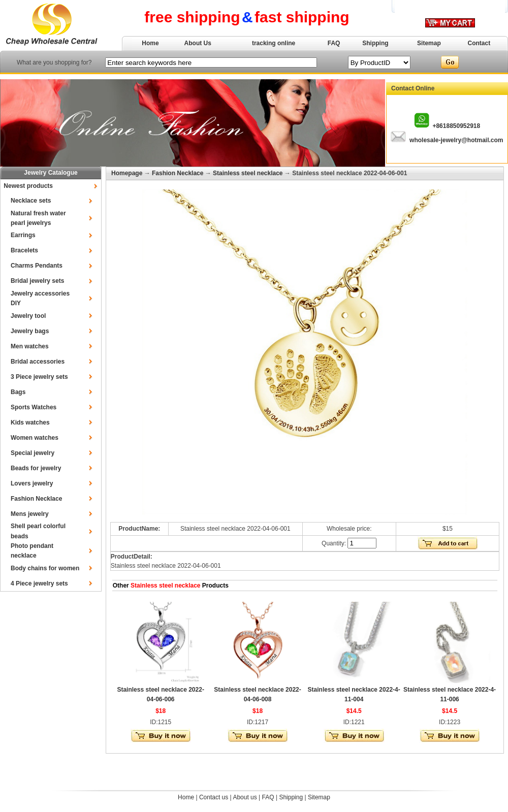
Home (150, 43)
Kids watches (30, 423)
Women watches (35, 438)
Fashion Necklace (36, 499)
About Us (198, 43)
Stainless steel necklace (248, 173)
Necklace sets (31, 201)
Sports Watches (34, 407)
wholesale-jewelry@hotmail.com (456, 140)
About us (245, 797)
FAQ (334, 43)
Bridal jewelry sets (37, 281)
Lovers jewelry (32, 483)
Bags (18, 392)
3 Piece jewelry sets (39, 377)
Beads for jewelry (36, 468)
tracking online (274, 43)
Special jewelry (33, 453)
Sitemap (429, 43)
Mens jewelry (30, 514)
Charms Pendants (37, 266)
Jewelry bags (30, 331)
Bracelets (24, 250)
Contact (479, 43)
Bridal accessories (38, 362)
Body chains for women (45, 568)
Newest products (28, 186)
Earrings (23, 235)
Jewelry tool (28, 316)
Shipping (375, 43)
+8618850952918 (456, 126)
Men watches (30, 346)
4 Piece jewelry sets (39, 583)
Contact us (214, 797)
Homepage (127, 173)
